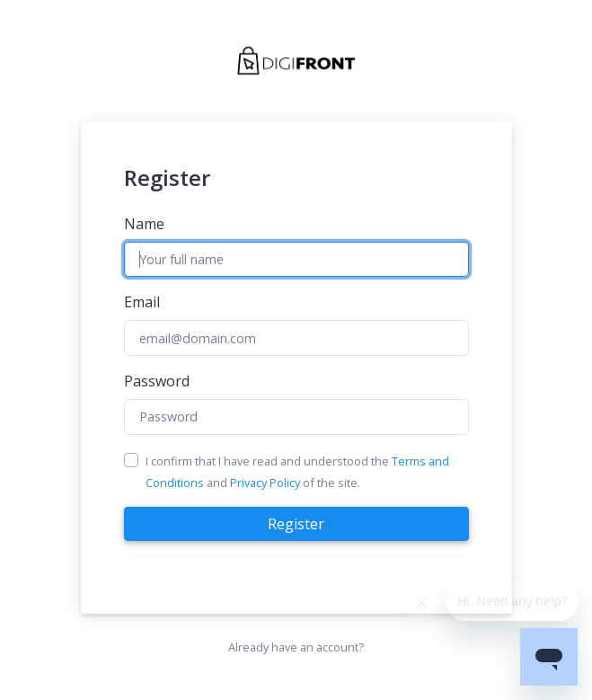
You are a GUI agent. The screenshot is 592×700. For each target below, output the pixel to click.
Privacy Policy (265, 483)
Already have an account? (296, 647)
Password (157, 381)
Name (144, 224)
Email (142, 302)
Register (296, 524)
